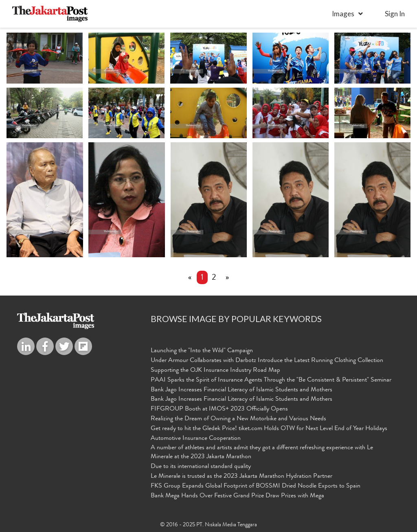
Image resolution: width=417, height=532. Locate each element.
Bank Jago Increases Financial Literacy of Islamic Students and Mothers (241, 390)
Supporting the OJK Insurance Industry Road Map (215, 371)
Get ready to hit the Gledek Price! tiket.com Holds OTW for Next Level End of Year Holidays (269, 429)
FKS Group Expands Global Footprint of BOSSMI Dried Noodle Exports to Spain (256, 486)
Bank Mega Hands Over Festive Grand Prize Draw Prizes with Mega (237, 496)
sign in (395, 14)
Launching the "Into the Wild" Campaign (202, 351)
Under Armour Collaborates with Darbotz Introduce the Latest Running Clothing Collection (267, 361)
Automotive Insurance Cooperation (196, 439)
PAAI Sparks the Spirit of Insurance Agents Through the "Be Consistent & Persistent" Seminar (271, 380)
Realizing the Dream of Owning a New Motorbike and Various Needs (238, 419)
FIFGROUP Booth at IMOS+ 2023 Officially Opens (219, 409)
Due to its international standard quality (201, 467)
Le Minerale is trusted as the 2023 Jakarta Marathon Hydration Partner (241, 477)
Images (343, 14)
